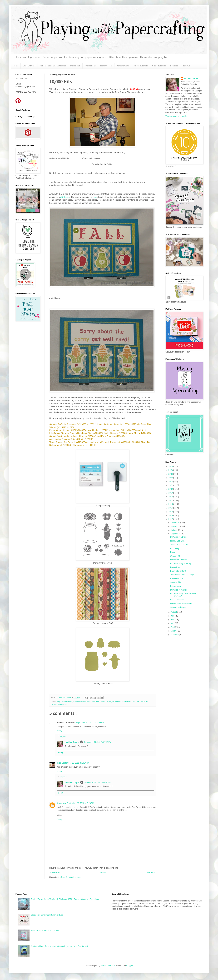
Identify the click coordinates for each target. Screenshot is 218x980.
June (173, 620)
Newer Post (55, 872)
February (175, 635)
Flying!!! (174, 552)
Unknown (61, 803)
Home (16, 66)
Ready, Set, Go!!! (178, 541)
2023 (171, 478)
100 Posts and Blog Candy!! (182, 575)
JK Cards (65, 197)
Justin (103, 701)
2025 (171, 470)
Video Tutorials (159, 66)
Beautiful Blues (177, 579)
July (173, 616)
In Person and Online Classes (53, 66)
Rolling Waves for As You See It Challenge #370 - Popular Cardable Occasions (65, 899)
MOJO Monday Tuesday (181, 563)
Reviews (186, 66)
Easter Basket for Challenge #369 (46, 931)
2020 (171, 489)
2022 (171, 482)
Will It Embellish (177, 600)
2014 (171, 512)
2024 (171, 474)
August (174, 612)
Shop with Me (29, 66)
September (176, 534)
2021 (171, 485)
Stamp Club (75, 66)
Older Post (150, 872)
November (176, 526)
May (173, 623)
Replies (63, 736)
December (176, 522)
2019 (171, 493)
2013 (171, 515)
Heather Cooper (65, 697)
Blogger (130, 966)
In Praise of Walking (179, 590)
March (174, 631)
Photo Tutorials (141, 66)
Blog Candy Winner (64, 701)
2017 (171, 500)
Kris (59, 763)
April (173, 627)
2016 (171, 504)
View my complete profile (176, 116)
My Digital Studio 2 (114, 701)
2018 (171, 497)
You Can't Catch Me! (179, 545)
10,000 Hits (175, 556)
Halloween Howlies (178, 560)
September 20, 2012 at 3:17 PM (75, 763)
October (174, 530)
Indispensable (176, 586)
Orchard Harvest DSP (131, 701)
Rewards (174, 66)
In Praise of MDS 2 (178, 537)
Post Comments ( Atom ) (72, 877)
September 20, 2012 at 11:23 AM (90, 723)
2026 (171, 466)
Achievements (123, 66)
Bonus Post (175, 567)
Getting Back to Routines (181, 603)
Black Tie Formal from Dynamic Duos (47, 915)
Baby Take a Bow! (178, 571)
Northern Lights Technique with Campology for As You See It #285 (59, 946)
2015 (171, 508)
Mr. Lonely (175, 548)
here (95, 197)
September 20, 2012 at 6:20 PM (98, 782)
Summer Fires (176, 582)
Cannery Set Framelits (82, 701)
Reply (60, 731)
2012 (171, 519)
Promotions (90, 66)
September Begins (178, 607)
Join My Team (106, 66)
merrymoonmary (107, 966)
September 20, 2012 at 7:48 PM (98, 742)
